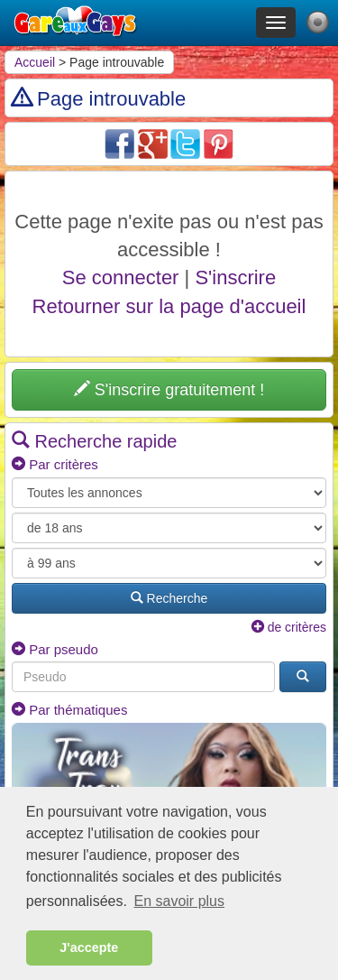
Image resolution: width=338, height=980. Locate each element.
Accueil (35, 62)
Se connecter (121, 277)
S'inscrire (235, 277)
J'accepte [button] (89, 948)
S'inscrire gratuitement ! (169, 389)
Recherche (169, 598)
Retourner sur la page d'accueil (169, 306)
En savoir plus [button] (180, 901)
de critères (289, 627)
